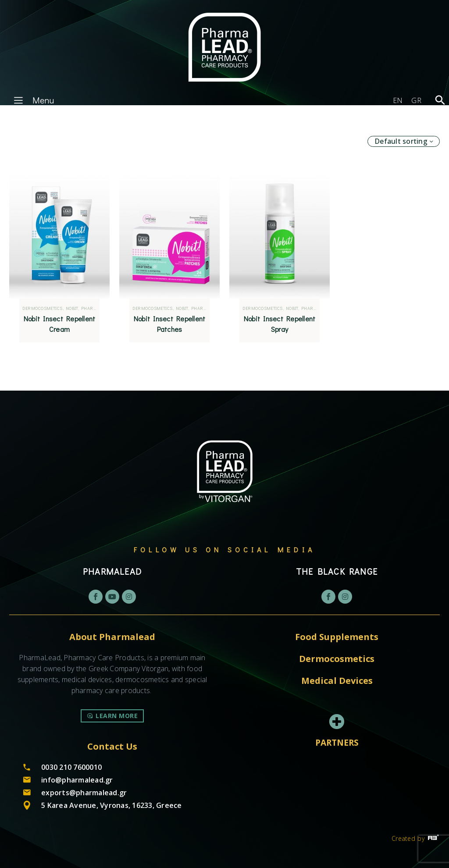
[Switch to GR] (416, 100)
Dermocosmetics (48, 308)
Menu (32, 100)
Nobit (77, 308)
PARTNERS (337, 743)
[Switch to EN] (398, 100)
